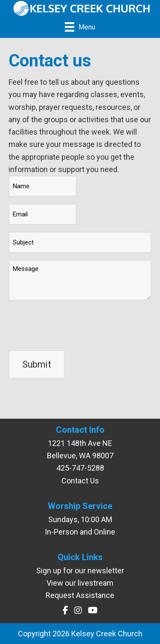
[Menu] (80, 27)
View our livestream (80, 583)
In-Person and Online (80, 532)
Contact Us (80, 481)
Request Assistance (80, 595)
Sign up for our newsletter (80, 571)
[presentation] (73, 324)
